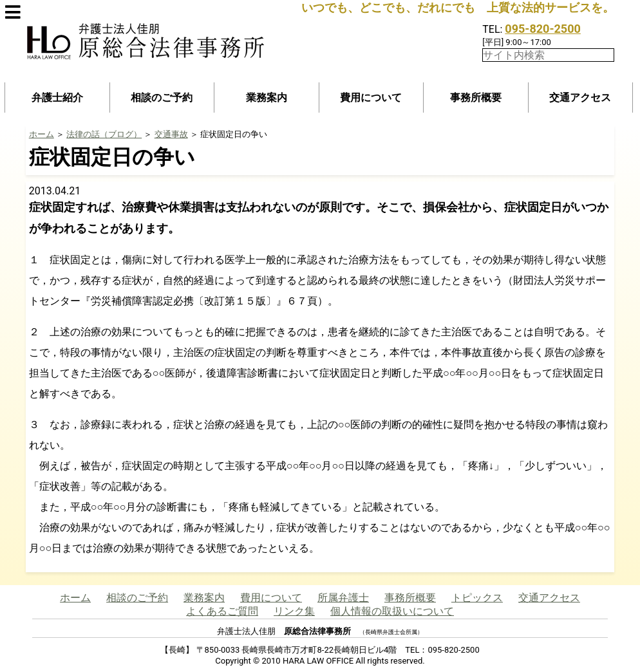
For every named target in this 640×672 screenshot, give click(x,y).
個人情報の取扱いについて (392, 611)
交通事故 (171, 134)
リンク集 (294, 611)
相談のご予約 (162, 98)
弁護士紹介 (57, 98)
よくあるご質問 (222, 611)
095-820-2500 (542, 29)
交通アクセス (580, 98)
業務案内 (267, 98)
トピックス (477, 598)
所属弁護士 (343, 598)
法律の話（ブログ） (104, 134)
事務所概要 (476, 98)
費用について (371, 98)
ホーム (42, 134)
